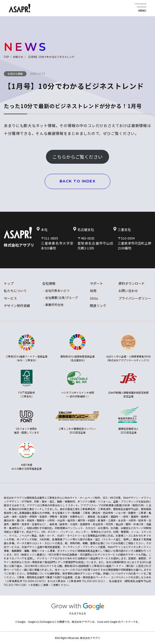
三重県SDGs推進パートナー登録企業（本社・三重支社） (27, 348)
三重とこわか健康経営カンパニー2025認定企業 (77, 420)
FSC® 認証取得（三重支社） (27, 384)
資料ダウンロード (132, 283)
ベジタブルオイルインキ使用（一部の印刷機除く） (77, 384)
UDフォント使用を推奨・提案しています (27, 420)
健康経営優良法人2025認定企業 (128, 420)
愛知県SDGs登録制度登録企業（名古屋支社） (77, 348)
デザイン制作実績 (17, 306)
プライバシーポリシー (135, 298)
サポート (96, 283)
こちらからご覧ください (77, 157)
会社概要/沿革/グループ (61, 297)
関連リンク (98, 306)
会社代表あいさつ (57, 290)
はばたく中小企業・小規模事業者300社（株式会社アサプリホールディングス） (128, 348)
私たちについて (15, 291)
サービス (10, 298)
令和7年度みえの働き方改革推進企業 (27, 456)
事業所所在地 (54, 305)
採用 (93, 291)
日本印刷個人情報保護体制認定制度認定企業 (128, 384)
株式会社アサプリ (19, 245)
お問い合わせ (128, 291)
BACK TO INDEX (78, 181)
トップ (9, 283)
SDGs (94, 298)
